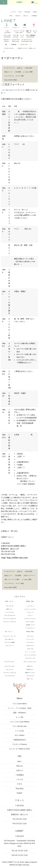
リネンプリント (9, 646)
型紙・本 (29, 32)
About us (18, 16)
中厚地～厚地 (30, 632)
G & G (20, 12)
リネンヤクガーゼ (9, 676)
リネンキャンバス (30, 658)
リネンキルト (30, 642)
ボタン (19, 735)
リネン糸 (16, 36)
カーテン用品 (20, 76)
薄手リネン (9, 609)
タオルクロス (30, 646)
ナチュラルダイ (30, 622)
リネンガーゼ (9, 606)
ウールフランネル (9, 662)
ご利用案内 (34, 16)
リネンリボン (7, 36)
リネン (7, 32)
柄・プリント (9, 632)
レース (22, 36)
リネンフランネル (9, 666)
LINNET (20, 2)
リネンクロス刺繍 (9, 642)
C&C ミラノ (30, 679)
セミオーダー (16, 41)
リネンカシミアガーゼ (9, 622)
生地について (8, 72)
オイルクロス (30, 676)
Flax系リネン (30, 670)
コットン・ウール (19, 32)
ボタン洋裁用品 (31, 36)
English (35, 12)
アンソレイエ (30, 639)
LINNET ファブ (30, 625)
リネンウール (9, 670)
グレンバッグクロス (30, 655)
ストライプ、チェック (9, 636)
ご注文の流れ (28, 68)
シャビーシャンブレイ (30, 609)
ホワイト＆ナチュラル (30, 662)
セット (35, 32)
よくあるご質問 (28, 72)
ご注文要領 (18, 72)
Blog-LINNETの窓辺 (10, 80)
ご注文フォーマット (29, 576)
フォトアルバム (9, 76)
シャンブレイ (30, 606)
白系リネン (30, 666)
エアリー (30, 615)
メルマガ (13, 12)
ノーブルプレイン (30, 628)
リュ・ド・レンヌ (30, 652)
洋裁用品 (19, 740)
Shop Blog (27, 12)
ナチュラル (30, 636)
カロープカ (30, 649)
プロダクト (6, 41)
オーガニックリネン (30, 619)
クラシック (30, 612)
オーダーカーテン (27, 41)
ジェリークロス (9, 612)
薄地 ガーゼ (9, 601)
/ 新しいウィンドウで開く (12, 579)
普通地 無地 (30, 601)
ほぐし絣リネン (9, 639)
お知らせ (26, 16)
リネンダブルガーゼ (9, 615)
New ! (11, 16)
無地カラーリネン (30, 673)
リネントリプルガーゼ (9, 619)
